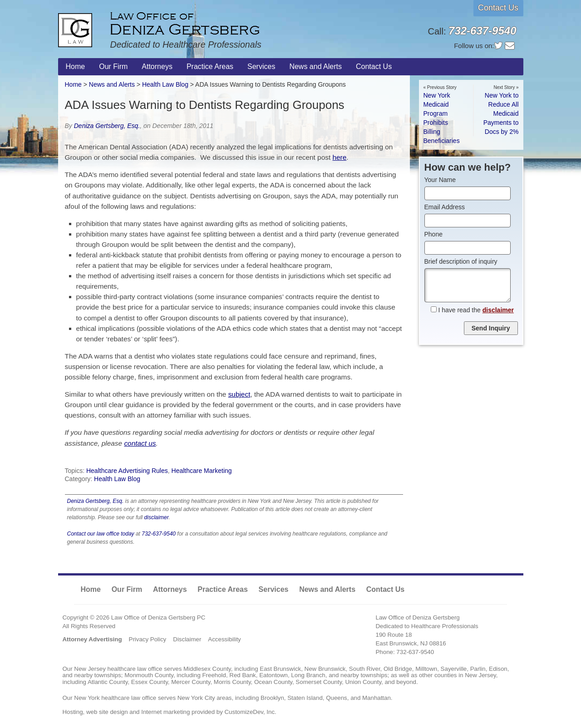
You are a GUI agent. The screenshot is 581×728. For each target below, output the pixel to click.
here (339, 157)
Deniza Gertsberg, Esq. (107, 126)
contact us (140, 443)
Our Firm (127, 589)
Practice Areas (223, 589)
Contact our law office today (101, 534)
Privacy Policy (148, 639)
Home (73, 84)
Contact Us (498, 8)
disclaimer (157, 517)
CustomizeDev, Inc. (251, 712)
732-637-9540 (159, 534)
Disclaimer (187, 639)
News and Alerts (112, 84)
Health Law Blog (117, 479)
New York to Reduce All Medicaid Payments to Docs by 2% (501, 113)
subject (239, 394)
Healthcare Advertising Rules (127, 471)
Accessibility (224, 639)
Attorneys (170, 589)
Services (274, 589)
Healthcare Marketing (202, 471)
